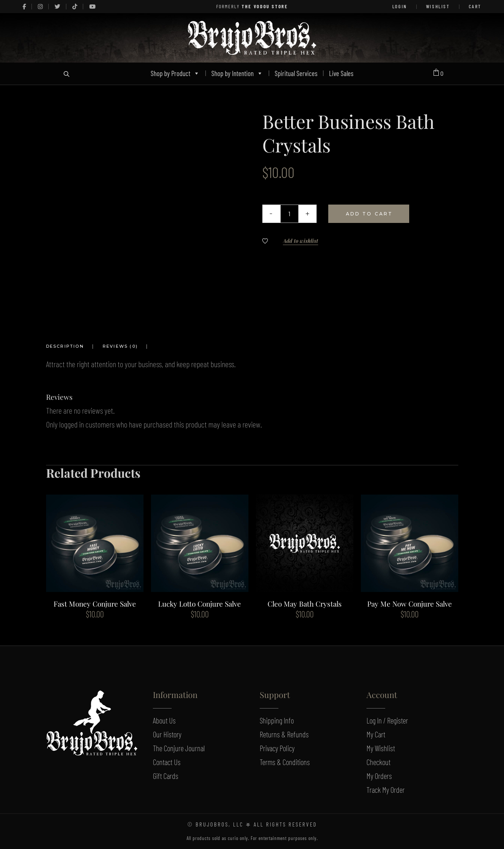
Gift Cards (166, 776)
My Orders (379, 776)
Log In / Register (387, 720)
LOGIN (400, 6)
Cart (475, 6)
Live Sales (341, 73)
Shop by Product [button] (175, 73)
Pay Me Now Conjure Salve (410, 604)
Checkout (378, 762)
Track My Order (386, 790)
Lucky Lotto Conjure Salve (200, 604)
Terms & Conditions (285, 762)
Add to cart (369, 214)
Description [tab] (65, 346)
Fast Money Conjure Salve (95, 604)
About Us (164, 720)
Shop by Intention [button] (237, 73)
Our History (167, 734)
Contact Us (167, 762)
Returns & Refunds (284, 734)
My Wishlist (381, 748)
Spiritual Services (296, 73)
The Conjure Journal (179, 748)
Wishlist (438, 6)
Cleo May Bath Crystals (305, 604)
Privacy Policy (277, 748)
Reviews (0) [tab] (120, 346)
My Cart (376, 734)
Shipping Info (277, 720)
